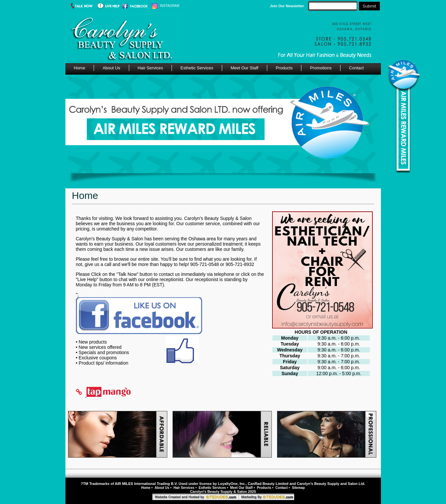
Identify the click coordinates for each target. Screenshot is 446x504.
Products (284, 68)
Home (80, 68)
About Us (111, 68)
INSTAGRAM (165, 6)
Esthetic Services (197, 68)
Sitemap (298, 488)
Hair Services (150, 68)
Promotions (321, 68)
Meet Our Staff (245, 68)
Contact (356, 68)
